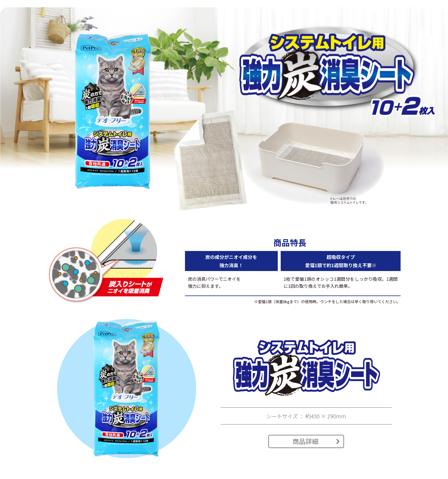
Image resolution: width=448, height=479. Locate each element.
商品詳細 (316, 441)
